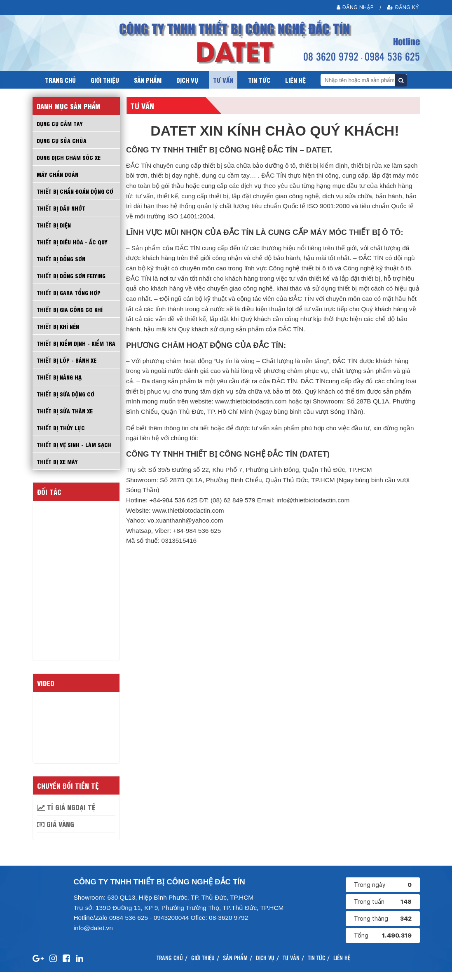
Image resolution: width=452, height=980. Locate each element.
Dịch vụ (187, 80)
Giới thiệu (105, 80)
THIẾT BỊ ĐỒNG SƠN (62, 258)
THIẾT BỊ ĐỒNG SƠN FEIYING (72, 275)
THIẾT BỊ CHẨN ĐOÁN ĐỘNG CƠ (76, 191)
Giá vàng (56, 832)
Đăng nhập (355, 7)
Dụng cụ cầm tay (60, 123)
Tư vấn (223, 80)
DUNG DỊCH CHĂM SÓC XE (69, 157)
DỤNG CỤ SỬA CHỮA (62, 140)
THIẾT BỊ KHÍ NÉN (59, 326)
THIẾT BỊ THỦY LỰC (61, 436)
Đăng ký (404, 7)
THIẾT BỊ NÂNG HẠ (60, 385)
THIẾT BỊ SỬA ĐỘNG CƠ (66, 402)
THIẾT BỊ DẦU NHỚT (62, 208)
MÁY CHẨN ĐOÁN (58, 174)
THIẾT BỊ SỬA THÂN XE (65, 419)
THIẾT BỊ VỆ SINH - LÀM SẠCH (75, 452)
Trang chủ (60, 80)
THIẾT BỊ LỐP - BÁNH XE (67, 368)
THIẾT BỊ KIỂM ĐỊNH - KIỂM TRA (71, 347)
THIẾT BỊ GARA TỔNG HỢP (69, 292)
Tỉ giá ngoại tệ (66, 815)
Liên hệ (295, 80)
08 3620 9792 (331, 56)
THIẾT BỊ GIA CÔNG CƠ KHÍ (70, 309)
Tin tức (259, 80)
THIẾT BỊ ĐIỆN (54, 225)
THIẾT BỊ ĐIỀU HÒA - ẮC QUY (73, 241)
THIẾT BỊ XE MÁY (58, 469)
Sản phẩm (148, 80)
